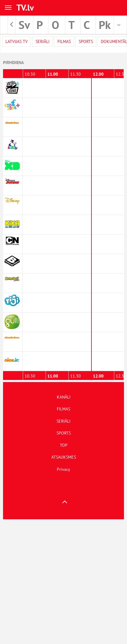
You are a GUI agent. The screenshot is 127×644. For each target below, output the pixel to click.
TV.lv (25, 7)
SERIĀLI (63, 421)
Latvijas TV (17, 41)
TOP (64, 445)
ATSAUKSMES (64, 457)
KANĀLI (64, 397)
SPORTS (64, 433)
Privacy (63, 469)
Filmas (64, 41)
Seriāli (43, 41)
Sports (86, 41)
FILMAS (63, 409)
